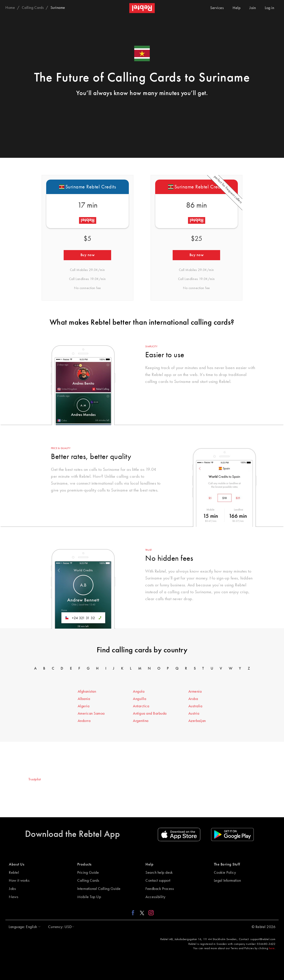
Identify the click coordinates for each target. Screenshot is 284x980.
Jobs (12, 889)
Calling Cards (88, 881)
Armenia (195, 692)
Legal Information (227, 881)
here (272, 948)
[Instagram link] (150, 913)
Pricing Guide (88, 873)
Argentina (141, 721)
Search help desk (159, 873)
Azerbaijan (197, 721)
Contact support (158, 881)
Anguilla (140, 699)
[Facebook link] (134, 913)
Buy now (88, 255)
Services (217, 8)
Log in (269, 8)
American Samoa (91, 714)
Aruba (193, 699)
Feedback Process (160, 889)
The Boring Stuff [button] (227, 864)
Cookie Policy (225, 873)
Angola (139, 692)
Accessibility (155, 897)
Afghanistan (87, 692)
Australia (195, 706)
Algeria (84, 706)
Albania (84, 699)
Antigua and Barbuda (150, 714)
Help (237, 8)
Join (253, 8)
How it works (19, 881)
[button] (24, 927)
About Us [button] (17, 864)
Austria (194, 714)
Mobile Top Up (89, 897)
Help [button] (149, 864)
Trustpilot (35, 780)
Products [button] (84, 864)
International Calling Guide (99, 889)
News (13, 897)
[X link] (142, 913)
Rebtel (14, 873)
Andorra (84, 721)
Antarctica (141, 706)
